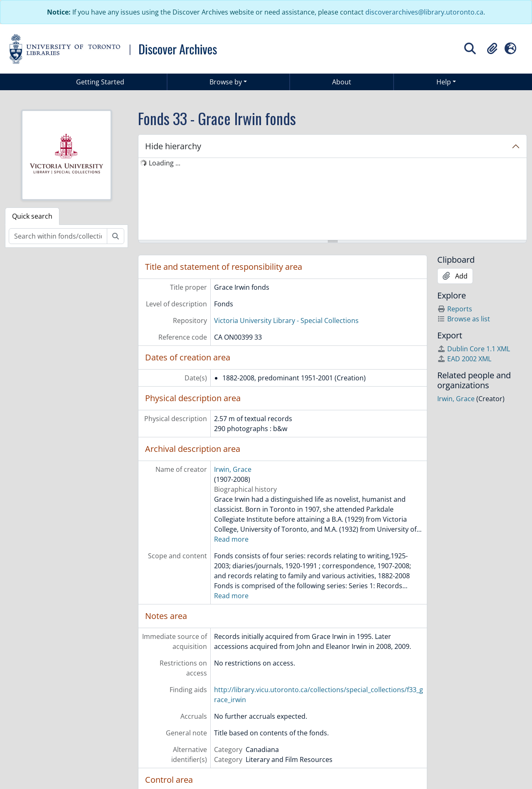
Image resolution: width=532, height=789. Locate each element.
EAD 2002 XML (464, 359)
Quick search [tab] (32, 216)
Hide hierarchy (173, 146)
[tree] (332, 200)
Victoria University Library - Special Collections (286, 321)
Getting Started (100, 82)
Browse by (226, 82)
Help (444, 82)
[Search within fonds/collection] (58, 236)
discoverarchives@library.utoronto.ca (424, 12)
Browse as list (464, 319)
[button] (492, 49)
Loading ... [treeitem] (165, 163)
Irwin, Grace (233, 469)
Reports (455, 309)
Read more (231, 539)
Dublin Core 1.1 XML (474, 349)
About (342, 82)
